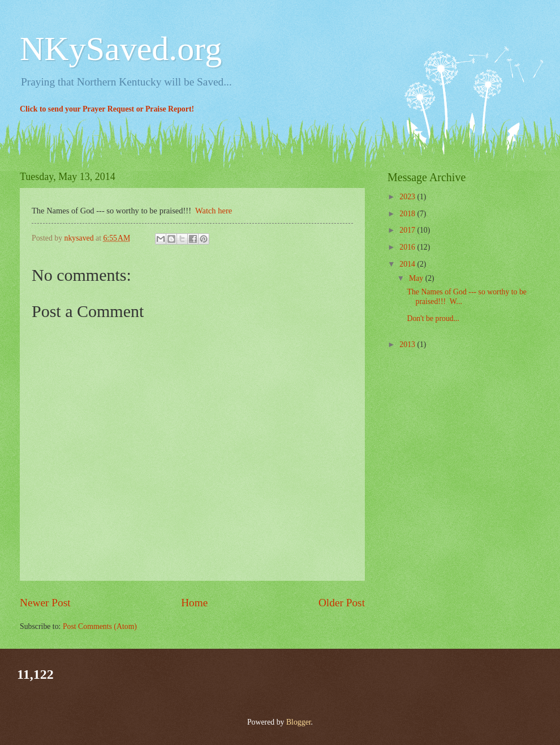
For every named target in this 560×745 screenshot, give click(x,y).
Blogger (299, 722)
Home (194, 603)
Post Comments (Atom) (100, 626)
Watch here (214, 211)
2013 (408, 344)
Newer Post (45, 603)
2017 (408, 230)
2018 (408, 214)
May (417, 278)
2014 (408, 264)
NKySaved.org (121, 49)
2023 (408, 197)
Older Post (342, 603)
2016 (408, 247)
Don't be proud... (433, 318)
